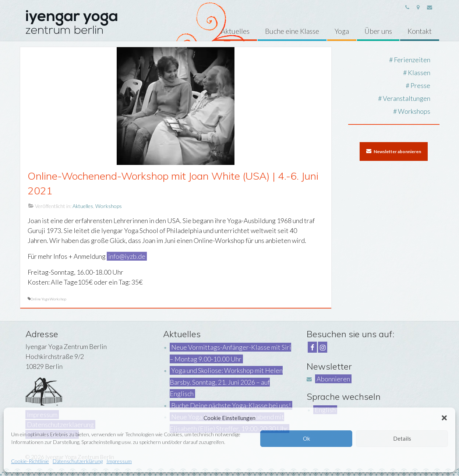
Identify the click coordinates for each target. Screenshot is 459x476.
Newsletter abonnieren (394, 151)
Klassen (419, 73)
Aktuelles (83, 206)
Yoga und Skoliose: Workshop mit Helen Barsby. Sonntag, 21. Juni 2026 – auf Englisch (226, 382)
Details (402, 438)
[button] (444, 418)
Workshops (109, 206)
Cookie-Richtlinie (30, 461)
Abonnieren (333, 379)
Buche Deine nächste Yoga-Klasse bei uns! (231, 405)
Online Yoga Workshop (48, 299)
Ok (306, 438)
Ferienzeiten (412, 60)
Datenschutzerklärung (78, 461)
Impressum (119, 461)
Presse (420, 85)
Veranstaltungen (407, 98)
